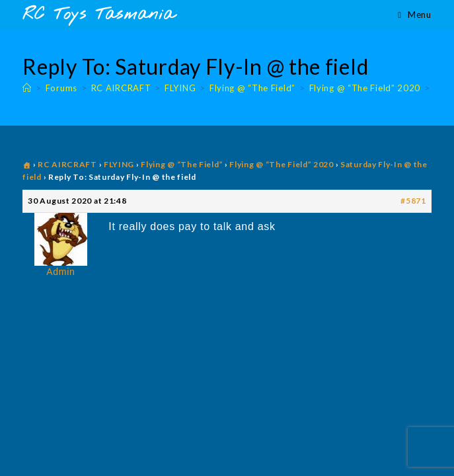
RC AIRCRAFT (67, 164)
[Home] (27, 88)
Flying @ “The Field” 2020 (282, 164)
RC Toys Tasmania (98, 15)
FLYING (119, 164)
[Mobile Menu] (414, 15)
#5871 (413, 201)
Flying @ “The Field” (182, 164)
